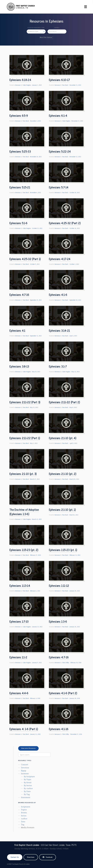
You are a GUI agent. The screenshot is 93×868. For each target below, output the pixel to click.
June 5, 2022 (73, 336)
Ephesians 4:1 (17, 330)
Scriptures (26, 807)
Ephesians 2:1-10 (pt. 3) (23, 474)
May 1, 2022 (34, 443)
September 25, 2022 (36, 300)
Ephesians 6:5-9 (19, 115)
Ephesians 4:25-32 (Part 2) (65, 223)
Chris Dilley (66, 663)
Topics (24, 810)
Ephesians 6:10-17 (59, 80)
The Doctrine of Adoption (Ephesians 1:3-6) (24, 512)
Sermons (18, 85)
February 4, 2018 (35, 698)
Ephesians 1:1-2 (18, 657)
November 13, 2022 (75, 157)
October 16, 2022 (75, 228)
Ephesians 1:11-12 (59, 585)
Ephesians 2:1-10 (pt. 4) (63, 438)
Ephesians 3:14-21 (59, 330)
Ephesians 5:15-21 (20, 187)
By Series (28, 786)
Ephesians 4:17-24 (60, 259)
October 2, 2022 (74, 264)
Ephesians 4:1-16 (59, 729)
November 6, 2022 (35, 193)
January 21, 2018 (35, 734)
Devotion (25, 768)
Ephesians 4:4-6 (19, 693)
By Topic (28, 780)
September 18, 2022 (75, 300)
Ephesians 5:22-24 (60, 151)
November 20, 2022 (36, 157)
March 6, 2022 (74, 515)
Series (24, 816)
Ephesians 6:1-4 (58, 115)
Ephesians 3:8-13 (19, 366)
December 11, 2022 (75, 85)
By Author (28, 788)
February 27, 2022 (35, 555)
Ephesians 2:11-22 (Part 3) (25, 402)
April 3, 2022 (73, 443)
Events (24, 813)
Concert (25, 765)
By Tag (27, 794)
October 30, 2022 (75, 193)
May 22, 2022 (76, 372)
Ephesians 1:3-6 (58, 621)
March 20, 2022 (74, 479)
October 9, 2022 (35, 264)
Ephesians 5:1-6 (18, 223)
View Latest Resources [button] (28, 748)
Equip (24, 771)
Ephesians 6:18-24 (20, 80)
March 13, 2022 (37, 519)
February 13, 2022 (75, 555)
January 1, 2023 (37, 85)
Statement (26, 797)
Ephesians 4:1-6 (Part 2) (63, 693)
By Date (27, 791)
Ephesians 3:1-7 (58, 366)
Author (24, 819)
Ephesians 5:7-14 (59, 187)
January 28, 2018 (75, 698)
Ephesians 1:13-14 (20, 585)
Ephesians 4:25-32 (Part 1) (25, 259)
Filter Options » (48, 37)
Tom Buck (65, 85)
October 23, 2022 (37, 228)
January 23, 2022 (37, 627)
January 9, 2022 (37, 663)
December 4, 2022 (35, 121)
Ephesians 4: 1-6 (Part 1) (24, 729)
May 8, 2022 (73, 407)
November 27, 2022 (77, 121)
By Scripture (29, 777)
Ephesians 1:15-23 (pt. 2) (24, 550)
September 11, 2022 (36, 336)
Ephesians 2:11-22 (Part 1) (25, 438)
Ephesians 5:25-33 (20, 151)
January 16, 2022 (75, 627)
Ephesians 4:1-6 (58, 295)
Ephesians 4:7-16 (19, 295)
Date (23, 822)
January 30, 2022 (75, 591)
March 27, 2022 (35, 479)
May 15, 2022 (34, 407)
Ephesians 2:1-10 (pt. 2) (63, 474)
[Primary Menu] (86, 7)
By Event (28, 783)
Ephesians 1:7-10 (19, 621)
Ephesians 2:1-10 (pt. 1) (62, 510)
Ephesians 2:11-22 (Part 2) (64, 402)
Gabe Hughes (27, 85)
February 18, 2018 (76, 663)
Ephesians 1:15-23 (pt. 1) (63, 550)
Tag (23, 825)
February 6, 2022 (35, 591)
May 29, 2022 (36, 372)
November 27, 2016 (76, 734)
